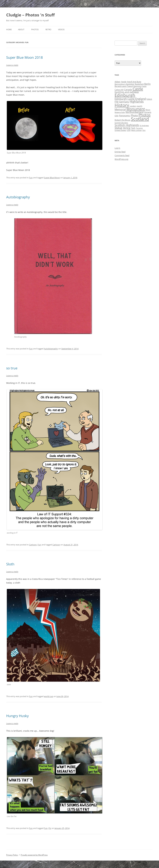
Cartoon (33, 545)
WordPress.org (121, 159)
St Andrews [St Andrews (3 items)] (144, 126)
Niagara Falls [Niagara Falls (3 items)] (120, 112)
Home (9, 30)
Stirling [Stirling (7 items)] (127, 128)
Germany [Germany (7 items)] (124, 102)
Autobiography (18, 197)
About (21, 30)
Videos (61, 30)
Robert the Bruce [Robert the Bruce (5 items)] (122, 120)
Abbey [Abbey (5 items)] (118, 82)
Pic (50, 828)
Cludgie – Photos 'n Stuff (30, 15)
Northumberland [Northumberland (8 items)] (134, 112)
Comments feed (122, 155)
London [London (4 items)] (133, 106)
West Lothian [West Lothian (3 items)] (136, 130)
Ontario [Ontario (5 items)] (148, 112)
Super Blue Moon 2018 (25, 57)
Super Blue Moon (52, 178)
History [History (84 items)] (122, 105)
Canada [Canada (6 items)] (128, 89)
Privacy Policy (12, 855)
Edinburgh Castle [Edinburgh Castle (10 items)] (125, 99)
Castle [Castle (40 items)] (138, 89)
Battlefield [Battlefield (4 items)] (139, 84)
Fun (31, 178)
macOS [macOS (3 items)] (139, 106)
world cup (49, 696)
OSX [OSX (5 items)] (117, 116)
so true (12, 368)
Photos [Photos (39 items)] (144, 115)
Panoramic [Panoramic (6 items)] (125, 116)
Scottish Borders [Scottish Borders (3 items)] (121, 123)
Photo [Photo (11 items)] (134, 115)
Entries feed (120, 152)
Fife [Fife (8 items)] (117, 102)
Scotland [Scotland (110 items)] (140, 119)
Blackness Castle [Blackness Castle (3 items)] (140, 86)
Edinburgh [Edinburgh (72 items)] (125, 95)
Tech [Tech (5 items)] (133, 128)
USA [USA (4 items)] (129, 130)
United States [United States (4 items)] (120, 130)
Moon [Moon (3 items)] (148, 110)
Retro (48, 30)
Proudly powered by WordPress (34, 855)
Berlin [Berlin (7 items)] (147, 84)
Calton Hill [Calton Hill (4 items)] (119, 90)
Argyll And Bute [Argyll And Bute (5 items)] (134, 82)
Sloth (10, 564)
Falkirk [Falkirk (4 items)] (149, 99)
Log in (117, 148)
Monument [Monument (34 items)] (136, 109)
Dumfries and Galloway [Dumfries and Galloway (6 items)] (127, 92)
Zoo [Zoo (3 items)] (144, 130)
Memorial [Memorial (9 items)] (120, 109)
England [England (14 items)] (141, 99)
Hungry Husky (17, 716)
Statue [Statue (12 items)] (118, 128)
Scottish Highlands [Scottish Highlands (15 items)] (127, 125)
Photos (35, 30)
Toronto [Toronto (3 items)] (139, 128)
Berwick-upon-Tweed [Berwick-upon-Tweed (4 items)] (124, 86)
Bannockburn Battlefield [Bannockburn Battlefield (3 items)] (124, 84)
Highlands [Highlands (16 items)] (137, 101)
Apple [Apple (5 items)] (124, 82)
